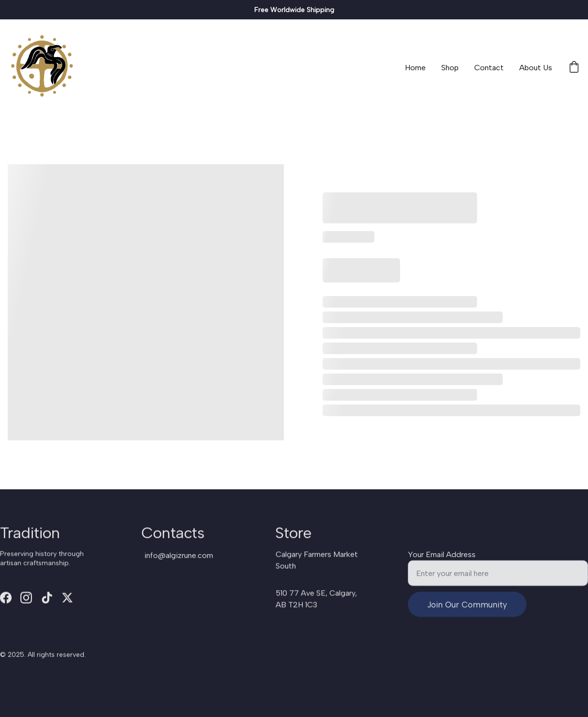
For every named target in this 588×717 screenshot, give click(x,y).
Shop (450, 68)
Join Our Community (467, 609)
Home (415, 68)
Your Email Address (442, 559)
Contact (489, 68)
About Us (536, 68)
